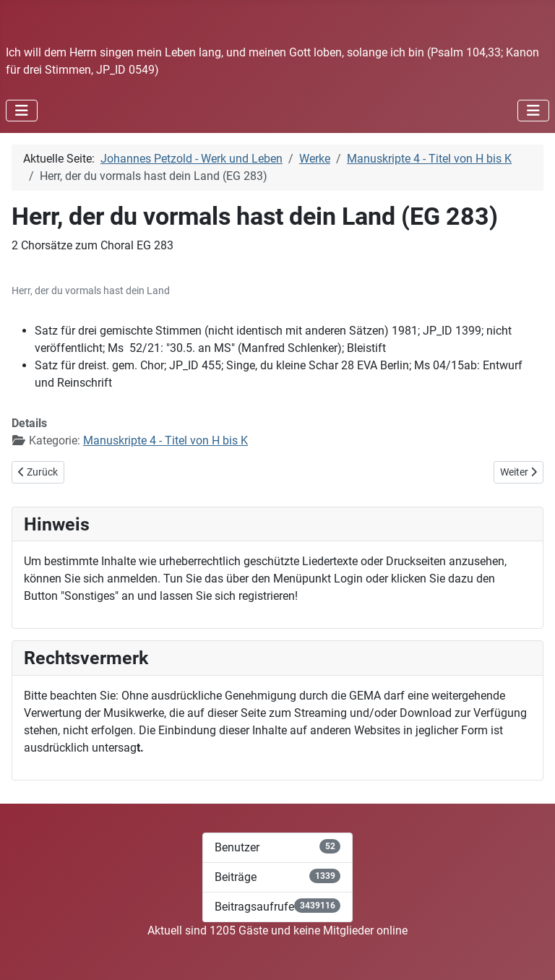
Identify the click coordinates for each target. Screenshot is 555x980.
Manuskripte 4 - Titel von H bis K (165, 440)
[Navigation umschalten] (22, 111)
